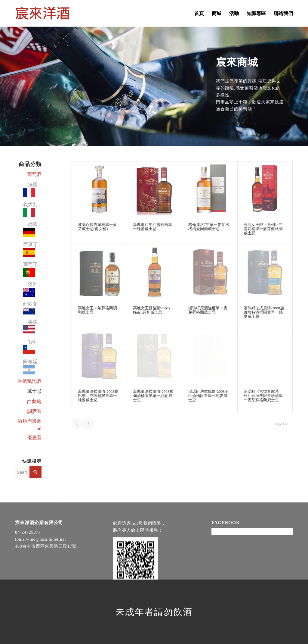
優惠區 (34, 438)
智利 (30, 348)
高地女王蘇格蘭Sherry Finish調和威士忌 (152, 310)
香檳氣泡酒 (29, 381)
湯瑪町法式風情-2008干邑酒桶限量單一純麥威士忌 (208, 396)
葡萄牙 (30, 270)
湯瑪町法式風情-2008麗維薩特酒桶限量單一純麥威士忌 (264, 312)
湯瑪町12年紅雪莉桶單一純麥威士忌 (152, 227)
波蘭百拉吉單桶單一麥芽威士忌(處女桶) (97, 227)
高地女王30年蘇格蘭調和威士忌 (97, 310)
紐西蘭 (30, 309)
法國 (30, 191)
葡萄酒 (34, 174)
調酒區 (34, 411)
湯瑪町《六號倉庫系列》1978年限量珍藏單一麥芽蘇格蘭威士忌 (263, 396)
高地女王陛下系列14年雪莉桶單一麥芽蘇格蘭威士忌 (263, 229)
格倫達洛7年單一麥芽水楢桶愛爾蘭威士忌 (209, 227)
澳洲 (30, 290)
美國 (30, 328)
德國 (30, 230)
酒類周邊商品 (29, 424)
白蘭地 (34, 402)
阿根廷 (30, 368)
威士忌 (34, 391)
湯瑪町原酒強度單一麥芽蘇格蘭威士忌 (208, 310)
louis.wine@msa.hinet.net (40, 539)
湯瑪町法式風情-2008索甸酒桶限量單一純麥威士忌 (153, 396)
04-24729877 (28, 532)
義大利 (30, 210)
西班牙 (30, 250)
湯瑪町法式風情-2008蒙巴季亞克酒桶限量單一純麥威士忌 (98, 396)
